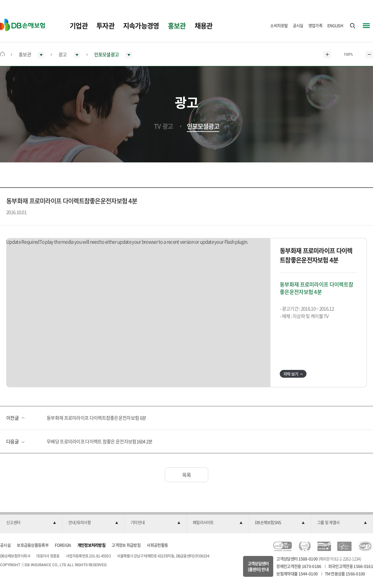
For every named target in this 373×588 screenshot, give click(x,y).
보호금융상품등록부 (33, 545)
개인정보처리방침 (91, 545)
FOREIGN (63, 545)
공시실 (298, 25)
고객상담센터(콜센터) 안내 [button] (258, 566)
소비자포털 (279, 25)
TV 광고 (163, 126)
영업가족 (315, 25)
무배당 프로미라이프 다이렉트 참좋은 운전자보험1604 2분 (100, 441)
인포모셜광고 (203, 126)
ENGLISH (335, 25)
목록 (187, 475)
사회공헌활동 (157, 545)
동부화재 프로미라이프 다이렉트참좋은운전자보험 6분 (96, 418)
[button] (31, 523)
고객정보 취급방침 (126, 545)
